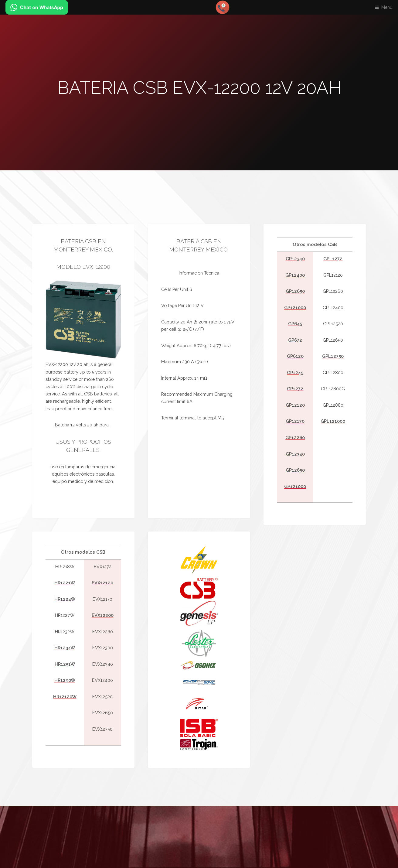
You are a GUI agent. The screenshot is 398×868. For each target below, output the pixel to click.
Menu (387, 7)
